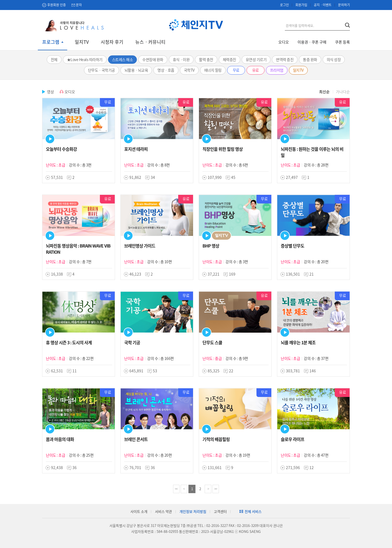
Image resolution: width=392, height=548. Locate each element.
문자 (79, 5)
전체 (54, 59)
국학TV (189, 70)
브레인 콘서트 (136, 439)
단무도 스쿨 (212, 342)
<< (176, 489)
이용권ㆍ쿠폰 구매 (312, 42)
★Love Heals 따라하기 (85, 59)
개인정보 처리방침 (193, 511)
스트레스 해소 (123, 59)
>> (215, 489)
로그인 (284, 5)
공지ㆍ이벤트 (323, 5)
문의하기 (344, 5)
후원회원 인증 (57, 5)
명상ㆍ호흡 (166, 70)
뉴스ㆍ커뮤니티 (150, 42)
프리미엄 (277, 70)
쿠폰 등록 (342, 42)
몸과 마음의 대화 (60, 439)
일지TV (82, 42)
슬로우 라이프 (293, 439)
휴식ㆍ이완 (181, 59)
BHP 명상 (211, 246)
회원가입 (301, 5)
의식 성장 (334, 59)
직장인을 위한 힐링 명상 (223, 149)
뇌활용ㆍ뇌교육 (136, 70)
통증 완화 (310, 59)
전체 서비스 (253, 511)
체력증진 (229, 59)
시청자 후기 (112, 42)
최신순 (324, 92)
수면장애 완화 (153, 59)
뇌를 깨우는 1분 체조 (298, 342)
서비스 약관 (163, 511)
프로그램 (51, 42)
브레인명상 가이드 (140, 246)
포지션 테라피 (136, 149)
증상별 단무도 (293, 246)
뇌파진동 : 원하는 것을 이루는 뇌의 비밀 (312, 152)
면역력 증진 (285, 59)
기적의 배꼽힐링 (216, 439)
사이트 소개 (139, 511)
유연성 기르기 (256, 59)
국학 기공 (132, 342)
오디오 (284, 42)
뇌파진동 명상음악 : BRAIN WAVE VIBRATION (78, 249)
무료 (236, 70)
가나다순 (343, 92)
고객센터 (220, 511)
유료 (256, 70)
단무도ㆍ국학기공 (102, 70)
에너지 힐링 (213, 70)
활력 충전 (206, 59)
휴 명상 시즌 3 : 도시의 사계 (69, 342)
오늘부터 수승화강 (61, 149)
